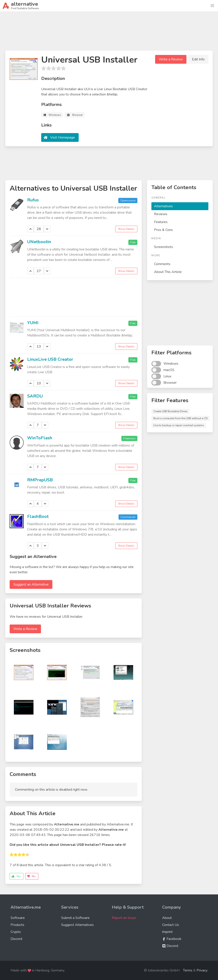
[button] (212, 6)
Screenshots (164, 247)
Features (161, 222)
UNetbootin (39, 242)
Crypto (16, 932)
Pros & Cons (163, 230)
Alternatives (163, 206)
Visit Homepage (63, 137)
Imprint (167, 932)
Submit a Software (75, 918)
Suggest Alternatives (77, 925)
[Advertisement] (109, 33)
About (167, 918)
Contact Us (171, 925)
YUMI (33, 323)
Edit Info (198, 59)
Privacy (202, 970)
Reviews (161, 214)
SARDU (35, 396)
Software (18, 918)
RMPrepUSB (40, 480)
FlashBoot (38, 516)
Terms (188, 970)
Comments (162, 264)
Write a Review (171, 59)
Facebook (172, 939)
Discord (16, 939)
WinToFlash (40, 438)
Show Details (126, 229)
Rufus (33, 200)
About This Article (168, 272)
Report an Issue (124, 918)
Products (17, 925)
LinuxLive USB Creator (50, 359)
